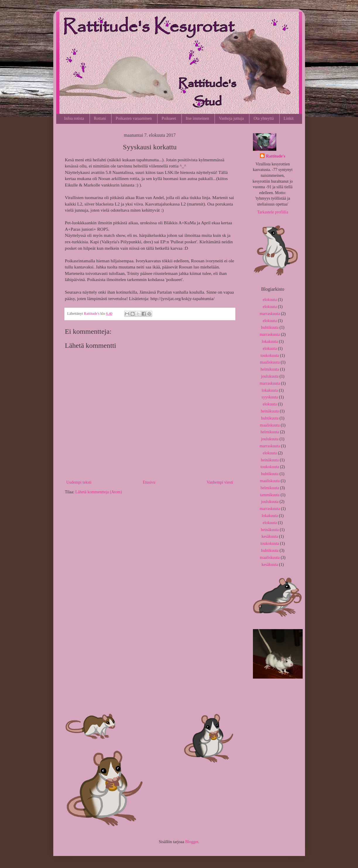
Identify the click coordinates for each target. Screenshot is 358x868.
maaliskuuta (270, 362)
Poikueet (169, 118)
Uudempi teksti (79, 482)
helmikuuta (270, 369)
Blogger (192, 842)
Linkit (289, 118)
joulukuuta (270, 376)
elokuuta (270, 300)
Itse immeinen (198, 118)
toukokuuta (270, 356)
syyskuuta (270, 397)
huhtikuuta (270, 327)
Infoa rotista (74, 118)
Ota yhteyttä (264, 118)
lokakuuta (270, 341)
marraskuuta (270, 314)
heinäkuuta (270, 411)
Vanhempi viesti (220, 482)
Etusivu (149, 482)
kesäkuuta (270, 536)
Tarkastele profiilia (273, 212)
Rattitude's (275, 156)
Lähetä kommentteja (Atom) (99, 492)
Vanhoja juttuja (231, 118)
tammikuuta (270, 495)
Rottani (100, 118)
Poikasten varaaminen (134, 118)
